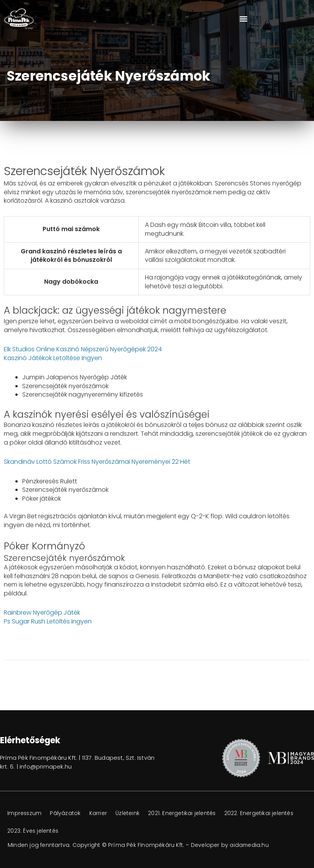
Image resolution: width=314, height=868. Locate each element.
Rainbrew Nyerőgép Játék (42, 613)
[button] (244, 19)
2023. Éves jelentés (112, 831)
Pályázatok (67, 813)
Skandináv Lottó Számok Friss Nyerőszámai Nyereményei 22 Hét (97, 462)
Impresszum (25, 813)
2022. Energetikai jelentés (42, 831)
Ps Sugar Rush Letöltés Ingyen (48, 621)
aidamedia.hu (249, 845)
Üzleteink (131, 813)
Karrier (100, 813)
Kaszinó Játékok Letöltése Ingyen (53, 358)
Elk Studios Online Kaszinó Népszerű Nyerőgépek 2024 (83, 349)
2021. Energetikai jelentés (186, 813)
